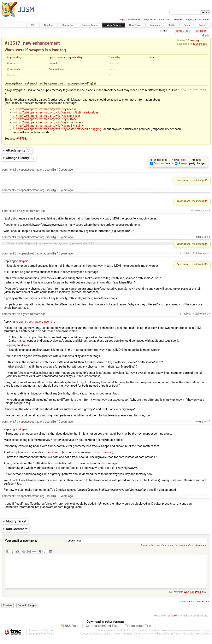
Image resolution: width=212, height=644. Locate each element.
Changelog (67, 25)
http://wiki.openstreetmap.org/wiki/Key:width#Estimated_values (56, 112)
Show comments (164, 163)
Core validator (57, 69)
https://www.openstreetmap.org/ (192, 637)
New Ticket (135, 25)
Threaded (196, 160)
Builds (172, 25)
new (27, 43)
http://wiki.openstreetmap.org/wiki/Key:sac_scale (46, 116)
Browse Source (90, 25)
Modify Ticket (16, 522)
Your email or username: (21, 541)
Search (202, 25)
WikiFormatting (192, 599)
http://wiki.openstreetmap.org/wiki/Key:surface (45, 119)
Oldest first (160, 160)
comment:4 (9, 237)
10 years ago (193, 40)
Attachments (18, 150)
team (153, 57)
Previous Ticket (183, 31)
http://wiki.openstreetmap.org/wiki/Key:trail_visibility (48, 126)
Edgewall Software (43, 640)
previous (77, 243)
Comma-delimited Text (102, 632)
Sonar (187, 25)
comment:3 (9, 211)
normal (53, 63)
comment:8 (9, 496)
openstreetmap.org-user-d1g (65, 57)
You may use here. (188, 599)
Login (122, 20)
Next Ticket (200, 31)
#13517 (12, 43)
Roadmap (155, 25)
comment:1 (9, 170)
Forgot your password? (197, 20)
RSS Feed (72, 632)
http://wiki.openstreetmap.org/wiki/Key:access (45, 109)
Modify (205, 35)
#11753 (21, 139)
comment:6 (9, 314)
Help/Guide (150, 20)
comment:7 (9, 422)
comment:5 (9, 253)
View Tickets (114, 25)
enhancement (46, 43)
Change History (20, 158)
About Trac (165, 20)
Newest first (178, 160)
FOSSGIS (125, 637)
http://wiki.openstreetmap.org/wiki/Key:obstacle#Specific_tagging (57, 129)
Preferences (134, 20)
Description (203, 608)
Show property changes (192, 163)
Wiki (33, 25)
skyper (23, 261)
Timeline (48, 25)
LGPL (198, 640)
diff (205, 181)
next (85, 243)
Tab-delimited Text (138, 632)
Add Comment (17, 529)
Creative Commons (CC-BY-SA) (129, 640)
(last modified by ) (58, 83)
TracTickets (172, 622)
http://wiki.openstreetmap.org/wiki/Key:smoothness (48, 122)
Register (178, 20)
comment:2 (9, 190)
